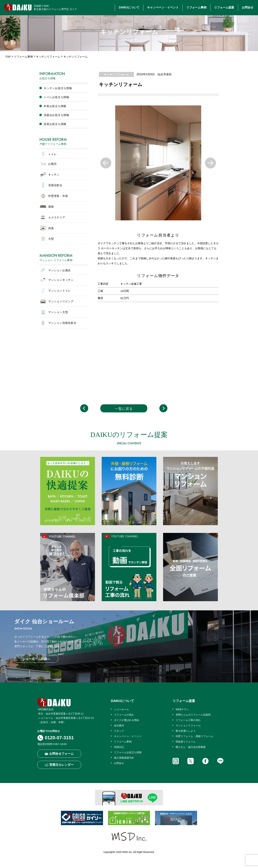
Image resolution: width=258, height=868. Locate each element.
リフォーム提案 (224, 7)
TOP (8, 57)
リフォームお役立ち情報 (128, 752)
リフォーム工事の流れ (188, 720)
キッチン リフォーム (116, 74)
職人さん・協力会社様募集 (191, 747)
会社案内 (119, 725)
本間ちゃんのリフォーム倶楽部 (193, 715)
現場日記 (119, 747)
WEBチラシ (182, 709)
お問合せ (248, 7)
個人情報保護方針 (124, 758)
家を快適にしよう (186, 731)
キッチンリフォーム (48, 57)
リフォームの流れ (124, 715)
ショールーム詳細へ (36, 659)
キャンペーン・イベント (163, 7)
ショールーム (121, 709)
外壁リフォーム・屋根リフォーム (194, 736)
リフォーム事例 (196, 7)
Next (210, 163)
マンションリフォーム (188, 725)
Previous (106, 163)
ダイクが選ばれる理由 (126, 720)
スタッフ (119, 731)
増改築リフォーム (186, 742)
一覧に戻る (124, 409)
